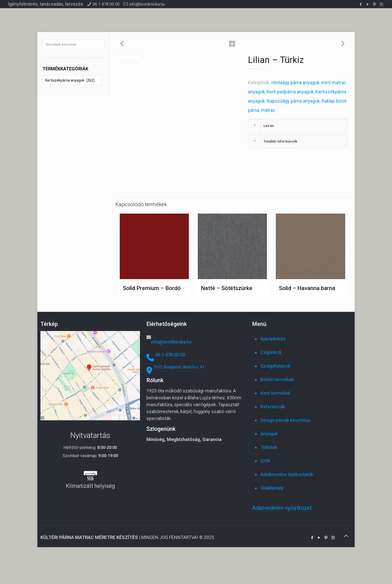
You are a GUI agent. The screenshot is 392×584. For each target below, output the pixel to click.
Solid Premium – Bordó (152, 319)
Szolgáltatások (275, 396)
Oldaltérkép (272, 518)
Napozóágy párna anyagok (293, 101)
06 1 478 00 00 (106, 4)
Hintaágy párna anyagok (296, 82)
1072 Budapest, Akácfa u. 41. (179, 397)
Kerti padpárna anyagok (290, 92)
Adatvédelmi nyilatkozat (282, 538)
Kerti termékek (275, 423)
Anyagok (269, 464)
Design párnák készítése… (287, 451)
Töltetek (269, 478)
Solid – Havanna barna (307, 319)
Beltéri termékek (277, 410)
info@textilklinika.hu (147, 4)
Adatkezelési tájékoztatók (287, 505)
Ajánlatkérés (273, 369)
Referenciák (273, 437)
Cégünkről (271, 383)
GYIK (265, 491)
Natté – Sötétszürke (227, 319)
